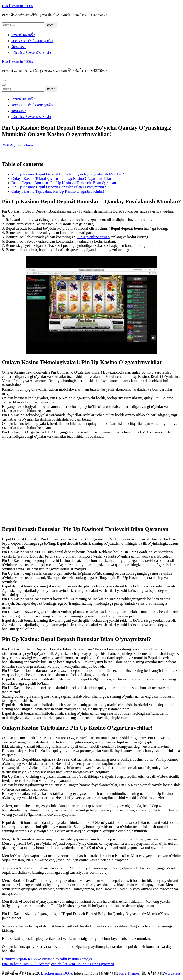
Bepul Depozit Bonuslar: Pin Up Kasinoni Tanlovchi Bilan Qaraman (64, 183)
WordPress (172, 973)
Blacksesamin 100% (17, 6)
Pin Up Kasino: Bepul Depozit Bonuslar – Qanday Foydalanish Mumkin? (68, 174)
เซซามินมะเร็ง (23, 35)
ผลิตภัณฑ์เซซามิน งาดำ (31, 53)
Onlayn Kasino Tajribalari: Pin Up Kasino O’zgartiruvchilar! (58, 191)
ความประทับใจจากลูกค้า (32, 41)
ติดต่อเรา (19, 47)
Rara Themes (129, 973)
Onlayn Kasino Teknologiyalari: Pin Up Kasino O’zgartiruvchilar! (62, 178)
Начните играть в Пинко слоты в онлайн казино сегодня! (48, 959)
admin (28, 145)
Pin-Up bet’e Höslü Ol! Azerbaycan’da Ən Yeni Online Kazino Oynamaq (58, 964)
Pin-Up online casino (94, 237)
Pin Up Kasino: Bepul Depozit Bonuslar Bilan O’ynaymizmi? (59, 187)
